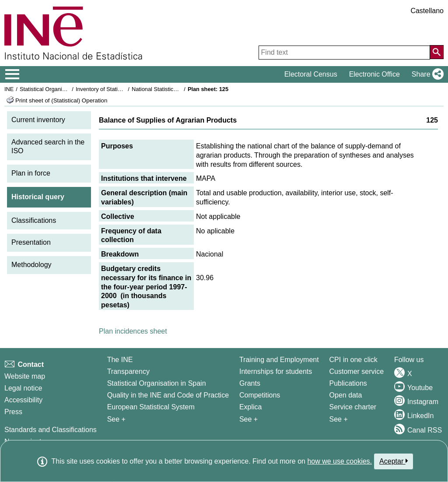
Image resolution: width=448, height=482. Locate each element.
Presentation (31, 242)
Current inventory (38, 120)
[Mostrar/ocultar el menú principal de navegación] (12, 74)
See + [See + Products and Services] (339, 419)
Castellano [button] (427, 11)
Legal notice (23, 388)
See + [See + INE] (116, 419)
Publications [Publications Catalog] (348, 383)
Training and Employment (279, 360)
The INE (120, 360)
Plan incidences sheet (133, 331)
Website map (25, 376)
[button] (426, 74)
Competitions (260, 395)
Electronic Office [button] (374, 74)
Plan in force (31, 173)
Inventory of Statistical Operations (117, 89)
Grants (250, 383)
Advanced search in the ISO (48, 147)
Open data (346, 395)
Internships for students (276, 371)
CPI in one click (353, 360)
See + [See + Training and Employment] (248, 419)
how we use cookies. (339, 461)
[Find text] (344, 53)
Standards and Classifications (51, 430)
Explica (251, 407)
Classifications (34, 220)
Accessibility (23, 400)
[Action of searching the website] (437, 52)
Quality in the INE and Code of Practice (168, 395)
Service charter (353, 407)
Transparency (128, 371)
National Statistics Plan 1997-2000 (175, 89)
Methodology (31, 265)
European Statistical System (151, 407)
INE (9, 89)
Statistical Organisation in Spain (59, 89)
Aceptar (394, 461)
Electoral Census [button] (311, 74)
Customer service (357, 371)
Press (13, 412)
